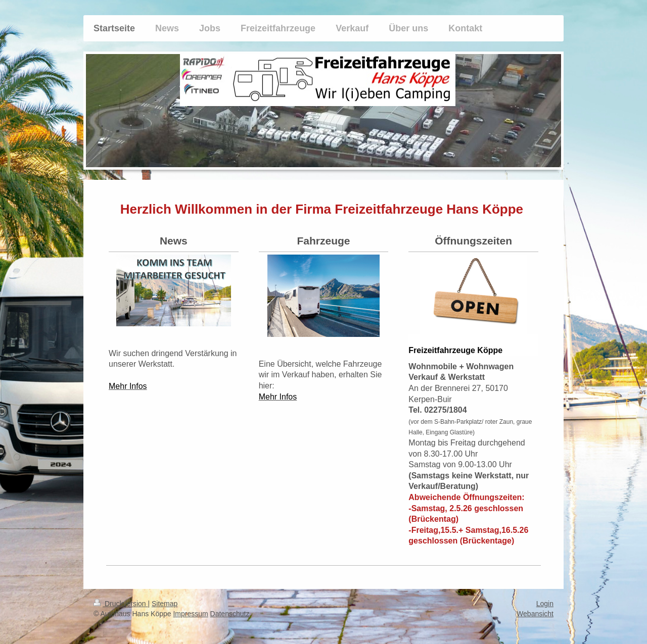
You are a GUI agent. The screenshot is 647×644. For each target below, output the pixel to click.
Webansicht (535, 614)
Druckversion (121, 604)
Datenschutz (230, 614)
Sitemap (165, 604)
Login (545, 604)
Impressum (190, 614)
